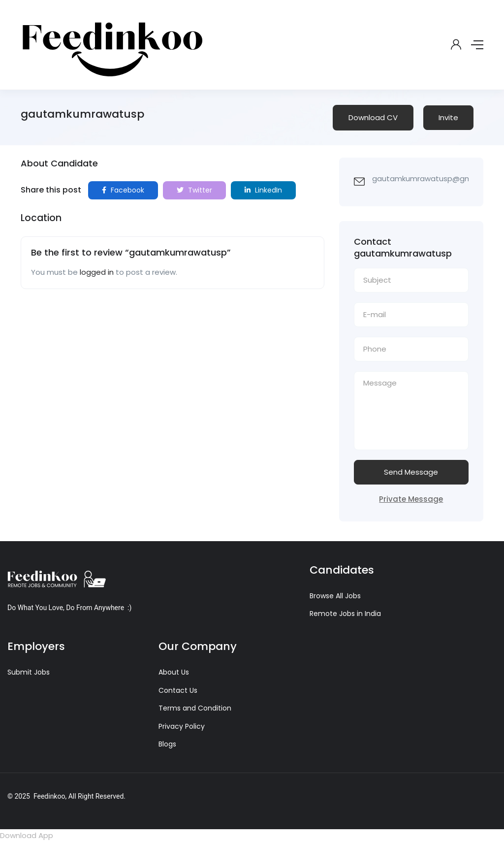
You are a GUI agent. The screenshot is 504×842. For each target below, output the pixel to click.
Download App (27, 835)
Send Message (411, 472)
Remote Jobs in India (345, 614)
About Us (174, 672)
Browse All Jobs (335, 596)
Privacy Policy (182, 726)
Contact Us (178, 690)
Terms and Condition (195, 708)
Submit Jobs (29, 672)
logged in (97, 272)
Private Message (411, 499)
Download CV (373, 117)
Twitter (194, 190)
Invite (448, 117)
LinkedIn (263, 190)
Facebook (123, 190)
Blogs (167, 744)
